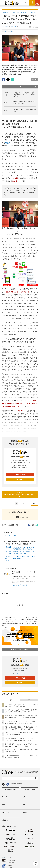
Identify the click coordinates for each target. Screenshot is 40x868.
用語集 (5, 820)
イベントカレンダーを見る (20, 650)
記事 (25, 797)
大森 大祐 (13, 26)
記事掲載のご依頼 (10, 789)
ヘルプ (9, 858)
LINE (11, 31)
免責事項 (10, 865)
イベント (6, 813)
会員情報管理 (11, 863)
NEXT (35, 504)
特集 (25, 805)
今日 (11, 700)
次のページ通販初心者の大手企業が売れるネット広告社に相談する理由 (20, 494)
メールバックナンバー (20, 470)
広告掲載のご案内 (30, 789)
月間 (29, 700)
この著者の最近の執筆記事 (19, 585)
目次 (28, 87)
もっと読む (7, 560)
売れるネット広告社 (11, 536)
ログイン (20, 479)
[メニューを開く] (3, 3)
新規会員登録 (20, 474)
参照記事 (8, 143)
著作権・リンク (11, 860)
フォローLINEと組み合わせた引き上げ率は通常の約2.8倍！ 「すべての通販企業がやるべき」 (24, 94)
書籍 (25, 813)
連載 (4, 805)
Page (6, 103)
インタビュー (5, 31)
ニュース (6, 797)
